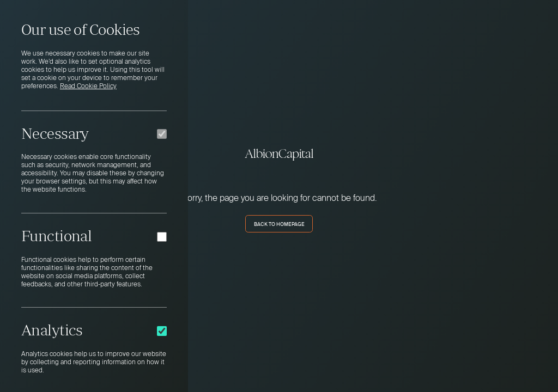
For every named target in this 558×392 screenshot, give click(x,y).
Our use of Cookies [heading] (81, 29)
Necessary (55, 133)
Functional (56, 236)
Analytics (52, 330)
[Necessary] (162, 134)
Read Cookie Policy (88, 87)
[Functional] (162, 237)
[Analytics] (162, 331)
